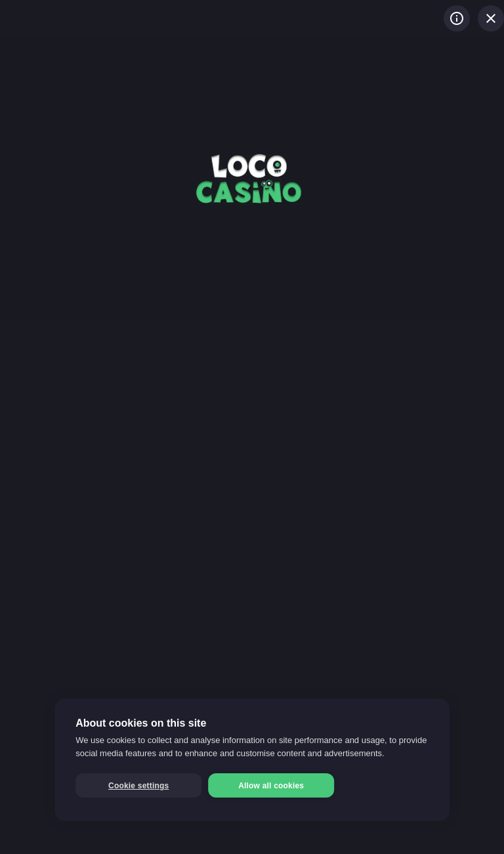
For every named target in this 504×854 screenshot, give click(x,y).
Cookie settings (138, 786)
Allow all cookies (271, 786)
